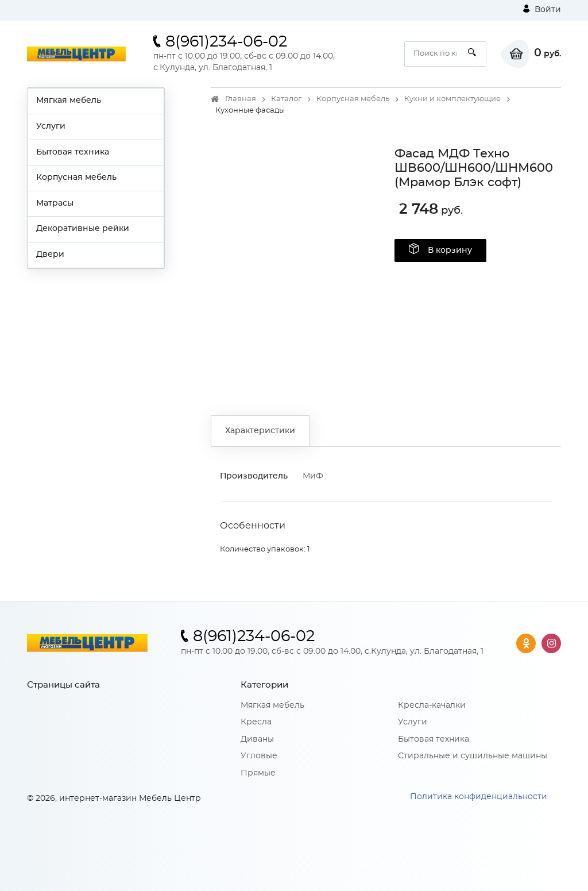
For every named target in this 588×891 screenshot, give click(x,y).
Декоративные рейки (83, 229)
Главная (241, 99)
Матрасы (55, 203)
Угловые (259, 756)
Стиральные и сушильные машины (473, 756)
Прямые (258, 773)
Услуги (51, 126)
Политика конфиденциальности (479, 797)
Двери (50, 254)
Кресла (256, 722)
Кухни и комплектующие (452, 99)
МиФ (313, 476)
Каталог (286, 99)
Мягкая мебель (69, 101)
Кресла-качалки (432, 705)
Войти (542, 9)
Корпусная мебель (76, 178)
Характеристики (260, 431)
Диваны (257, 739)
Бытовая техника (73, 152)
